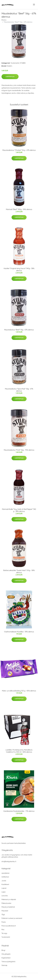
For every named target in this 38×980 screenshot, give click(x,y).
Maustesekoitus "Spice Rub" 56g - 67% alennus (19, 390)
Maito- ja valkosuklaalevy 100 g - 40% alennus (19, 691)
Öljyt (3, 914)
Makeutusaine (6, 903)
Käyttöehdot (6, 958)
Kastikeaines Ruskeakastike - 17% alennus (19, 811)
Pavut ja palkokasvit (9, 926)
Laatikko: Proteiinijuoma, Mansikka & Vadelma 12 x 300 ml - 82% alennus (19, 751)
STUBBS (23, 63)
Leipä (3, 892)
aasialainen (5, 873)
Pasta (4, 922)
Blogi (3, 950)
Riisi (3, 930)
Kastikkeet (5, 884)
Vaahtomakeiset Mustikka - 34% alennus (19, 632)
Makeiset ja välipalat (9, 899)
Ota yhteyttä (6, 954)
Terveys (4, 933)
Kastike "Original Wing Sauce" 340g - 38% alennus (19, 269)
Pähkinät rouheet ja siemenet (12, 918)
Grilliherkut (5, 877)
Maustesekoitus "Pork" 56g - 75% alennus (19, 450)
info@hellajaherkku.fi (9, 862)
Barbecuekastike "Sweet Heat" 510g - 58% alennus (19, 571)
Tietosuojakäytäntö (8, 962)
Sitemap (4, 965)
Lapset (4, 888)
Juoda (4, 881)
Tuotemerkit (15, 63)
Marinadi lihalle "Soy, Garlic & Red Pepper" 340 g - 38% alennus (19, 510)
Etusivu (4, 20)
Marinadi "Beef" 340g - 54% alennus (19, 209)
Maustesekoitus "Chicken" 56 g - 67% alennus (19, 150)
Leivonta (5, 896)
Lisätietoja (10, 77)
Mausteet (5, 911)
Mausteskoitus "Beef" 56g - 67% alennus (19, 330)
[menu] (34, 5)
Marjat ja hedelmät (8, 907)
